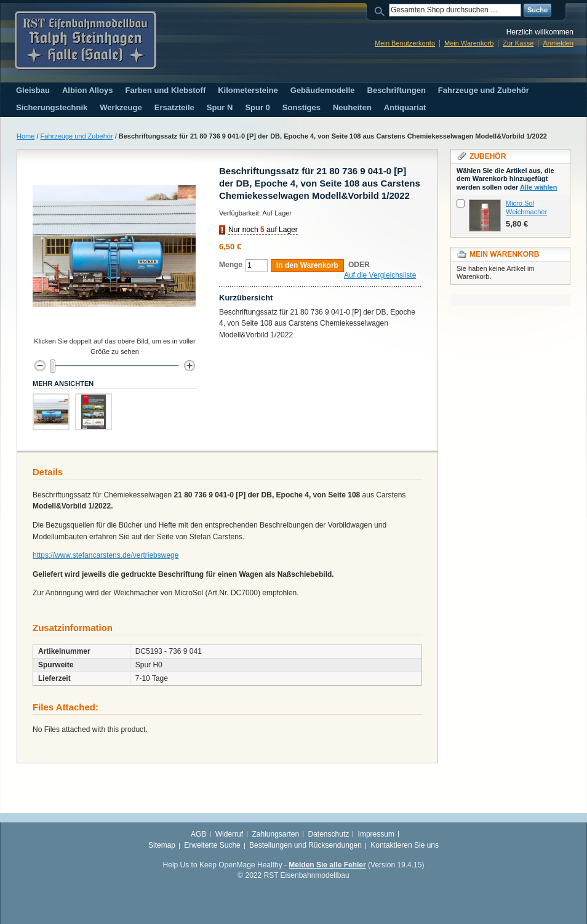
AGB (198, 834)
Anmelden (558, 43)
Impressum (376, 834)
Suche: (381, 10)
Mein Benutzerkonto (405, 43)
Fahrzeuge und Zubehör (77, 136)
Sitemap (162, 845)
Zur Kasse (518, 43)
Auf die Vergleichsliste (380, 275)
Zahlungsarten (275, 834)
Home (26, 136)
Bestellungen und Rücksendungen (305, 845)
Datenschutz (329, 834)
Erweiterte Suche (212, 845)
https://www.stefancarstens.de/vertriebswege (106, 555)
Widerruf (229, 834)
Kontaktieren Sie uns (405, 845)
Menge (231, 265)
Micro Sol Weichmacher (526, 207)
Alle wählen (539, 187)
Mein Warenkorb (469, 43)
